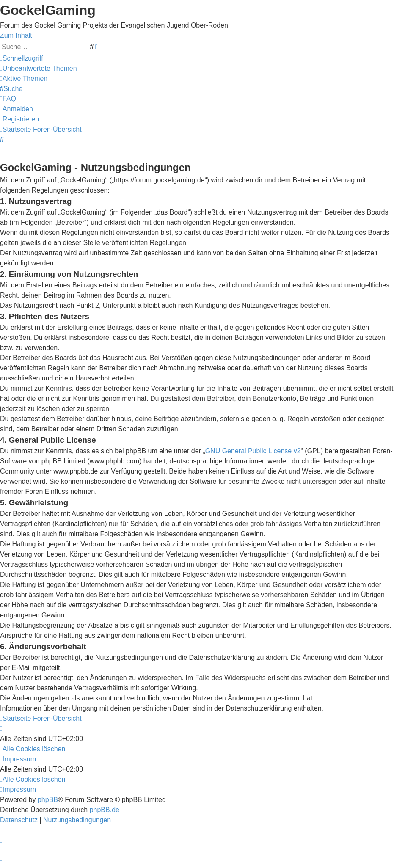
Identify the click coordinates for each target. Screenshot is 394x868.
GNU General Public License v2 (253, 451)
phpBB (48, 800)
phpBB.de (105, 810)
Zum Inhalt (16, 35)
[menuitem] (39, 68)
